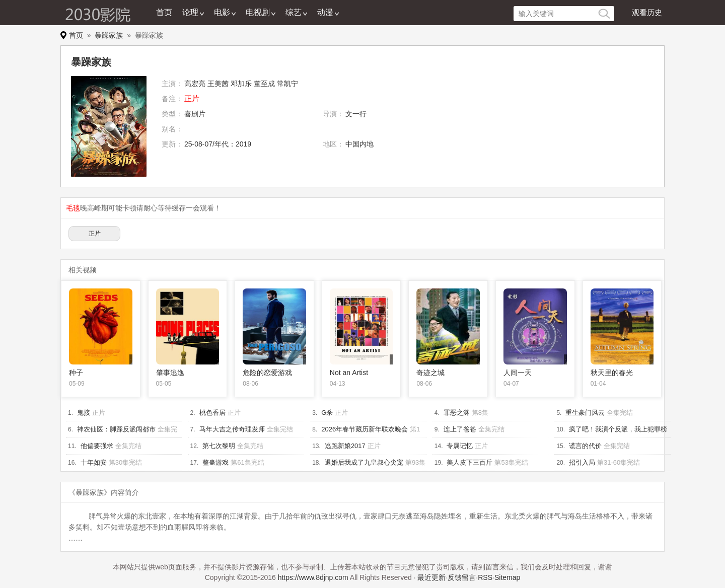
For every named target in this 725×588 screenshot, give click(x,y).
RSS (485, 577)
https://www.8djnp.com (313, 577)
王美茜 (218, 84)
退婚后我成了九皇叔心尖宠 (364, 462)
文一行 (356, 114)
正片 (95, 234)
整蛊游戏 (215, 462)
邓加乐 (241, 84)
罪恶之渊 (457, 413)
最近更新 (431, 577)
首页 (164, 12)
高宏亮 (195, 84)
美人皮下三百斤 (469, 462)
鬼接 (84, 413)
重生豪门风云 (585, 413)
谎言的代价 (585, 446)
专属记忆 (460, 446)
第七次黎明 (219, 446)
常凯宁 (287, 84)
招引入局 (582, 462)
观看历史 (647, 12)
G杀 (327, 413)
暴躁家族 (109, 35)
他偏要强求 (97, 446)
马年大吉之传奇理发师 (232, 429)
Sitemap (507, 577)
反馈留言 (462, 577)
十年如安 (94, 462)
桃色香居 (212, 413)
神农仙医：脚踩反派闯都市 (116, 429)
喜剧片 (195, 114)
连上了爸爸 (460, 429)
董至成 (264, 84)
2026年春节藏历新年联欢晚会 (365, 429)
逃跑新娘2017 (345, 446)
